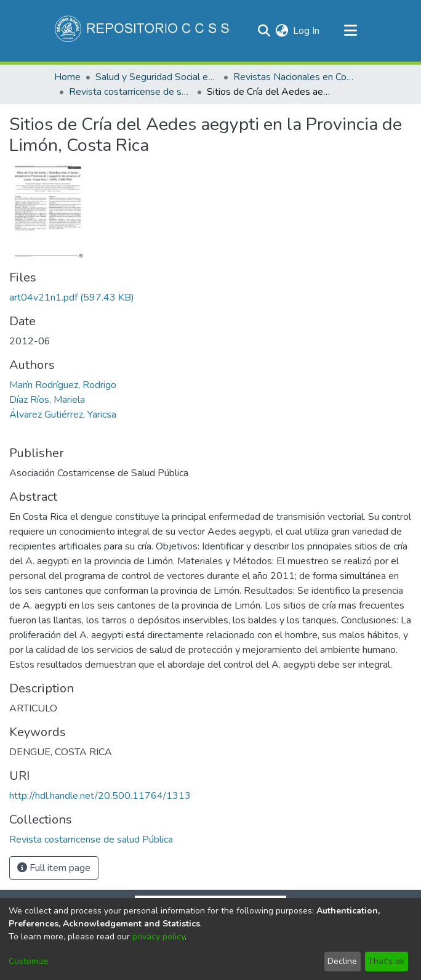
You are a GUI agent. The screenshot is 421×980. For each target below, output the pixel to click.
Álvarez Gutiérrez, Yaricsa (63, 415)
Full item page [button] (54, 868)
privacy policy (158, 937)
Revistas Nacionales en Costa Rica (295, 77)
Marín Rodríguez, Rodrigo (63, 385)
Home (67, 77)
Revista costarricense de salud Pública (130, 92)
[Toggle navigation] (350, 31)
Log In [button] (307, 31)
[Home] (143, 31)
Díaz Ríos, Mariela (47, 400)
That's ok (386, 961)
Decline (342, 961)
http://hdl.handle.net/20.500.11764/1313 (100, 796)
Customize (29, 961)
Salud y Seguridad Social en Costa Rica (157, 77)
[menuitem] (282, 31)
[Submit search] (264, 31)
